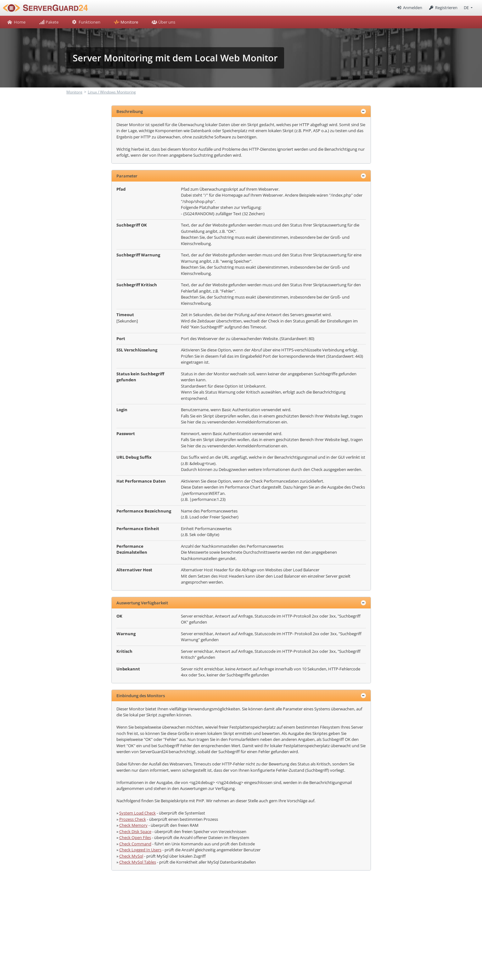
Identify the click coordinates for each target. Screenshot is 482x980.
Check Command (135, 844)
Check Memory (133, 825)
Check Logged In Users (140, 850)
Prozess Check (133, 819)
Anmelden (409, 8)
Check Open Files (135, 837)
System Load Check (137, 813)
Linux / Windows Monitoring (112, 92)
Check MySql (131, 856)
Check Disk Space (135, 832)
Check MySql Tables (138, 862)
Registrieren (443, 8)
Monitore (74, 92)
